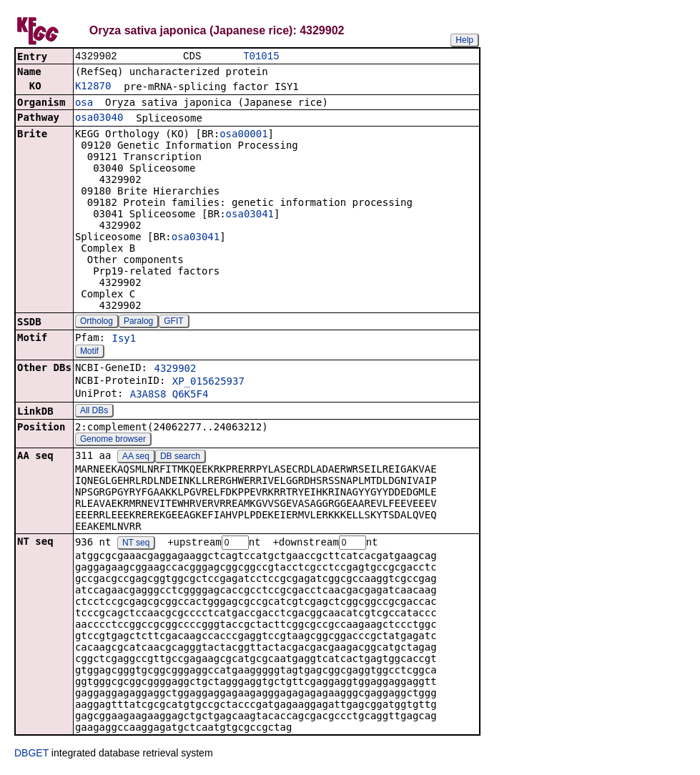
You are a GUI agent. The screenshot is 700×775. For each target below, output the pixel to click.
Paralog (138, 322)
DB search (180, 458)
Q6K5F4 (191, 395)
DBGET (31, 755)
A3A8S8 (148, 395)
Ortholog (97, 322)
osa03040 (99, 119)
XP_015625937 (208, 382)
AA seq (136, 458)
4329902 (175, 370)
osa (84, 104)
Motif (89, 352)
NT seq (136, 545)
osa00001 (243, 135)
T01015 (261, 57)
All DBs (94, 412)
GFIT (173, 322)
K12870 (93, 87)
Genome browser (113, 440)
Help (464, 40)
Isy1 (124, 340)
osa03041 (250, 215)
